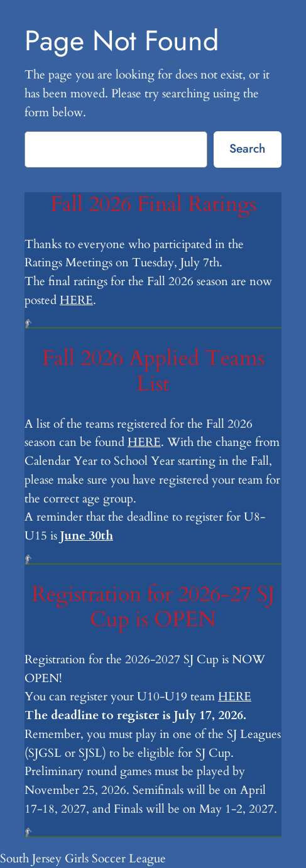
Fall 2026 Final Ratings (153, 205)
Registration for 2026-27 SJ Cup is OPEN (153, 608)
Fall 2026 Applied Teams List (153, 372)
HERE (76, 300)
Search (247, 148)
